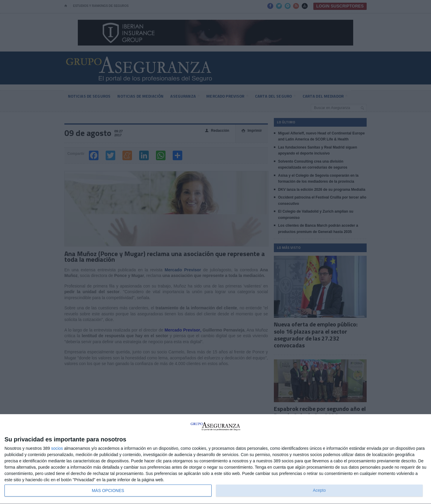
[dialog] (215, 459)
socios (57, 448)
